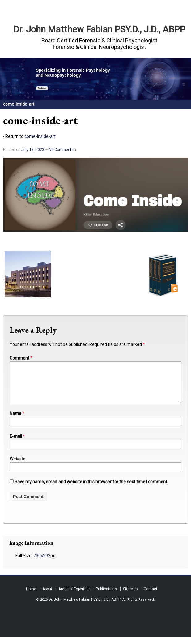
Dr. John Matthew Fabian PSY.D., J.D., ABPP (99, 29)
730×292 (42, 563)
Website (17, 466)
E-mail (16, 444)
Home (31, 596)
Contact (151, 596)
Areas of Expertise (74, 596)
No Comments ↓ (63, 150)
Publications (106, 596)
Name (15, 421)
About (47, 596)
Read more (42, 88)
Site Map (130, 596)
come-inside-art (40, 136)
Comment (21, 358)
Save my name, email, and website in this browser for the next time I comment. (91, 489)
